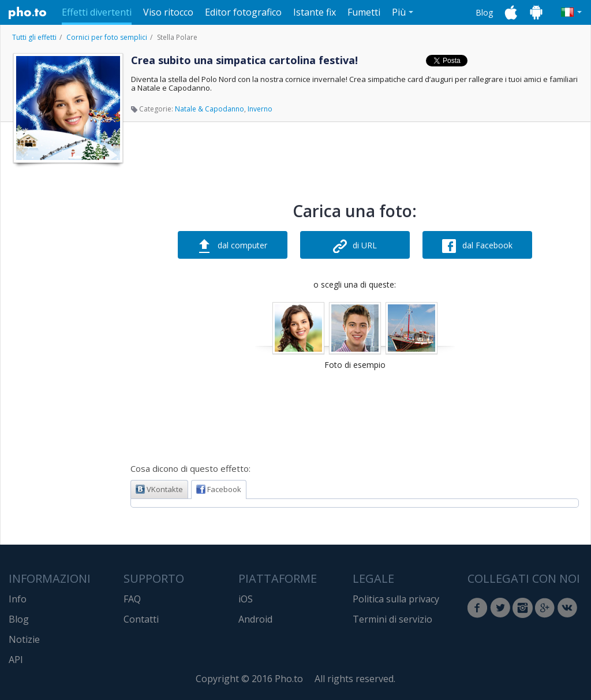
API (16, 660)
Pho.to (28, 13)
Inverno (260, 109)
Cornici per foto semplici (107, 37)
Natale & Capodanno (210, 109)
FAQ (132, 599)
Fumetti (364, 12)
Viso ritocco (168, 12)
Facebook (219, 489)
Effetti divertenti (97, 12)
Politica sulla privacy (396, 599)
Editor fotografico (243, 12)
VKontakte (159, 489)
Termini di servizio (392, 619)
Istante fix (315, 12)
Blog (484, 12)
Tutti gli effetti (34, 37)
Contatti (141, 619)
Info (18, 599)
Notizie (24, 639)
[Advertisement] (67, 342)
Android (255, 619)
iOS (246, 599)
